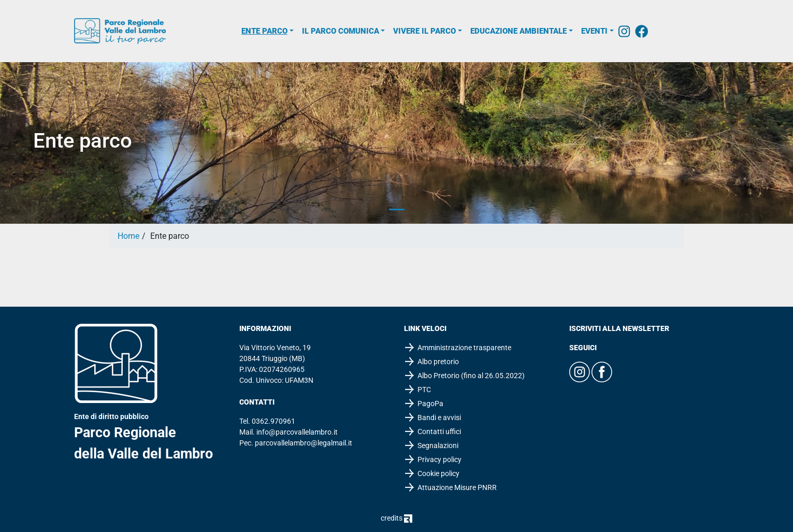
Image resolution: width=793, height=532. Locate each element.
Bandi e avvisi (439, 418)
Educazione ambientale (518, 31)
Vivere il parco (424, 31)
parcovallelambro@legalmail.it (304, 443)
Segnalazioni (438, 445)
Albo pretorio (438, 362)
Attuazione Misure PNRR (457, 487)
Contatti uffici (439, 432)
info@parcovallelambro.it (297, 432)
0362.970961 (273, 421)
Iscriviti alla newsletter (619, 328)
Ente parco (264, 31)
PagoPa (430, 404)
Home (128, 236)
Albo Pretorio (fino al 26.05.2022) (471, 376)
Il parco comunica (341, 31)
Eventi (594, 31)
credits (396, 518)
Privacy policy (439, 459)
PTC (424, 390)
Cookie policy (438, 473)
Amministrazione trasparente (464, 348)
